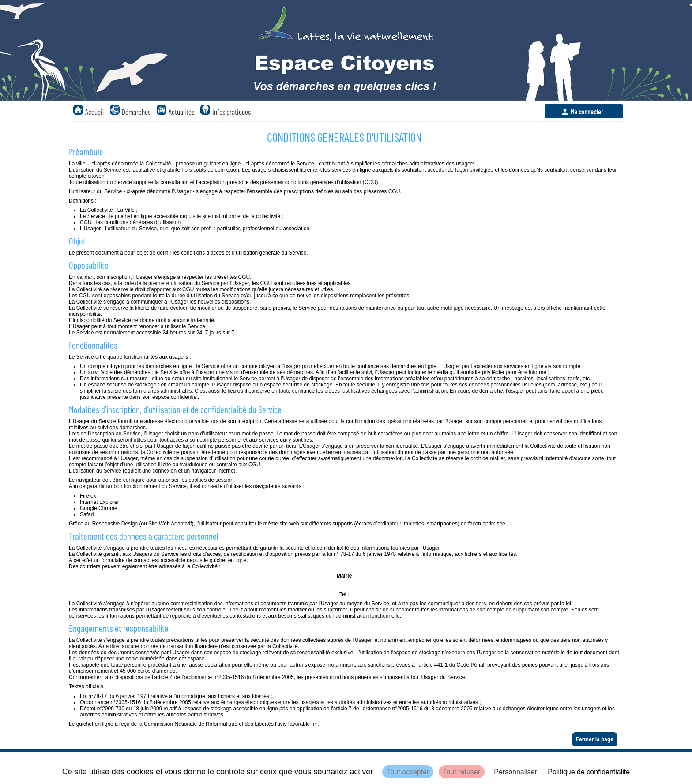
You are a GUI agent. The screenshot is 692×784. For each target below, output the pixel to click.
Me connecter (587, 111)
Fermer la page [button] (595, 739)
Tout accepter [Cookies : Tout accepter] (408, 772)
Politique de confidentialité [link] (589, 772)
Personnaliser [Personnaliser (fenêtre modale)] (515, 772)
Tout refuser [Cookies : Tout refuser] (462, 772)
